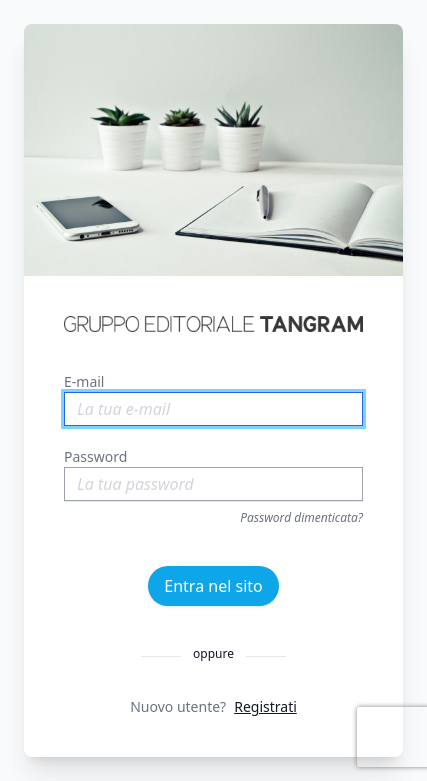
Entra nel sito (213, 586)
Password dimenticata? (301, 518)
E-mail (84, 381)
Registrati (265, 706)
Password (95, 456)
